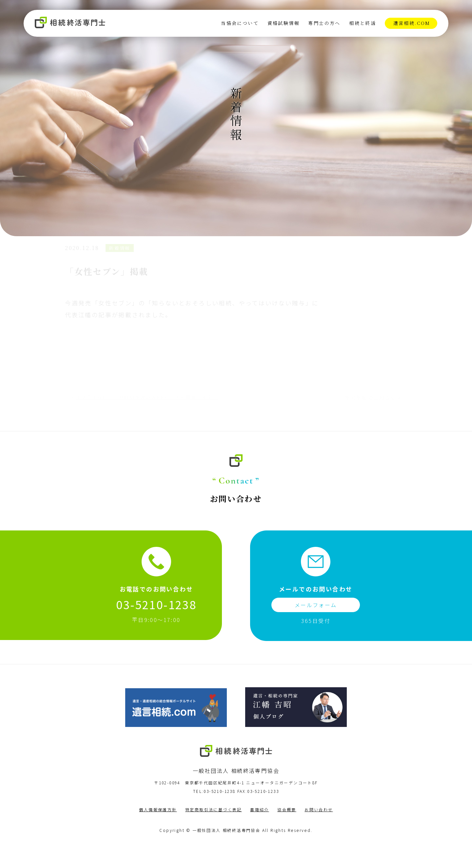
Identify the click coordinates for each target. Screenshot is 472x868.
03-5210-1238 (156, 630)
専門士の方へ (324, 23)
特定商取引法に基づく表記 (214, 835)
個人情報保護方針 (158, 835)
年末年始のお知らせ (364, 417)
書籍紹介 (260, 835)
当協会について (240, 23)
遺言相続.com (412, 23)
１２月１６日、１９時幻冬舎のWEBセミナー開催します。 (146, 421)
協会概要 (287, 835)
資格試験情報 (283, 23)
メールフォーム (316, 630)
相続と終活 (362, 23)
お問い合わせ (319, 835)
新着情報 (127, 270)
